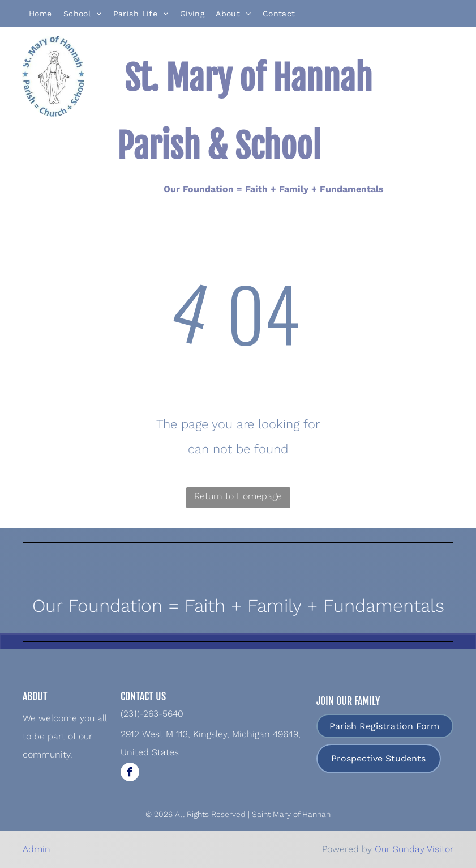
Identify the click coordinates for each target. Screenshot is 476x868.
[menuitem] (40, 14)
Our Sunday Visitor (414, 849)
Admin (37, 849)
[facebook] (130, 773)
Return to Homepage (238, 496)
